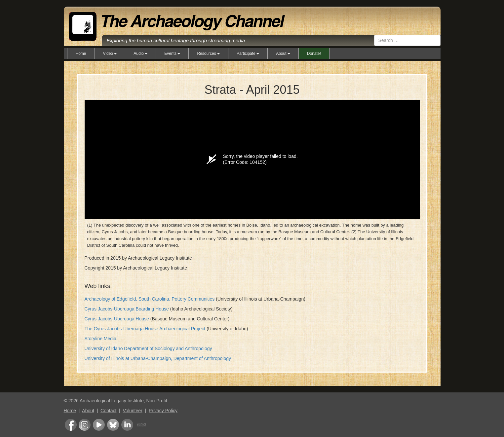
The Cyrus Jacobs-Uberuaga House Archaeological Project (145, 329)
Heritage (141, 425)
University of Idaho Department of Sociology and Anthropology (148, 348)
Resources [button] (208, 54)
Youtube (99, 425)
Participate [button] (248, 54)
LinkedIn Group (127, 425)
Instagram (85, 425)
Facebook (71, 425)
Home (81, 54)
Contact (108, 411)
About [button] (283, 54)
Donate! (314, 54)
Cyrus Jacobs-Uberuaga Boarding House (127, 309)
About (88, 411)
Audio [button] (140, 54)
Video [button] (110, 54)
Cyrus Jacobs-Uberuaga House (117, 319)
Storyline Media (101, 339)
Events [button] (172, 54)
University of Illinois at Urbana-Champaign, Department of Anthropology (158, 358)
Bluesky (113, 425)
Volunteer (133, 411)
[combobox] (407, 40)
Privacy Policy (163, 411)
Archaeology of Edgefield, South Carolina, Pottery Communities (150, 299)
